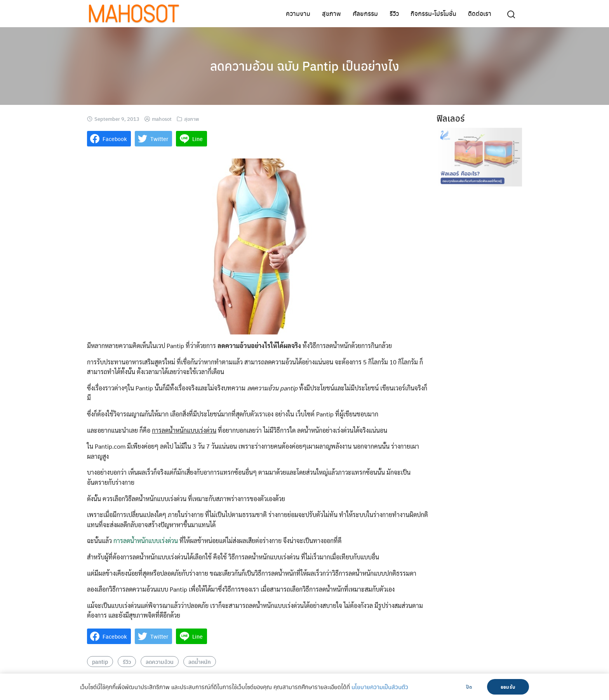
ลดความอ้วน (160, 662)
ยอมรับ (508, 687)
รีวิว (394, 13)
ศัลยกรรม (365, 13)
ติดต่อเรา (480, 13)
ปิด (469, 687)
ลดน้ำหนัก (200, 662)
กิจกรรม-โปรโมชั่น (433, 13)
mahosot (162, 119)
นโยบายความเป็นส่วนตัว (380, 687)
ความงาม (298, 13)
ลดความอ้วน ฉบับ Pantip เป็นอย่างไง (305, 66)
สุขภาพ (331, 13)
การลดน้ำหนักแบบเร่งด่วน (146, 541)
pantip (100, 662)
